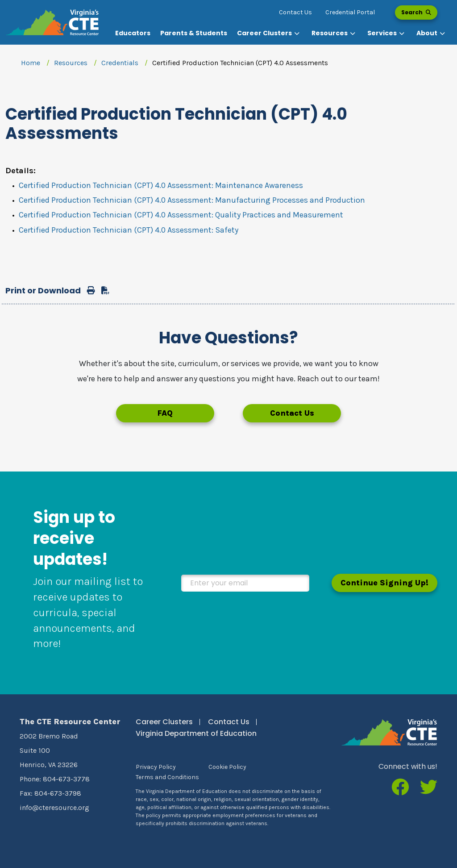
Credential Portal (350, 12)
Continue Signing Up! (384, 583)
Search (416, 12)
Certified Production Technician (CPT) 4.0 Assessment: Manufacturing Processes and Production (192, 200)
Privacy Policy (156, 767)
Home (31, 63)
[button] (269, 33)
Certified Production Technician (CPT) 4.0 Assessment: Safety (129, 230)
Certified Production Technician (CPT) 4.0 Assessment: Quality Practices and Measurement (181, 215)
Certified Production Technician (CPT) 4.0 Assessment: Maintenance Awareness (161, 185)
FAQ (165, 413)
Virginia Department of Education (196, 733)
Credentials (120, 63)
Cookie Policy (227, 767)
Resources (71, 63)
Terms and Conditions (167, 777)
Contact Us (295, 12)
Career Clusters (164, 722)
